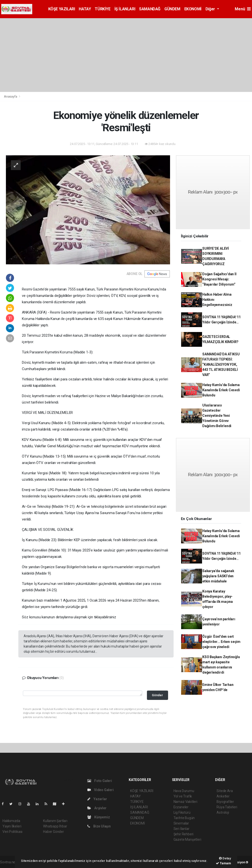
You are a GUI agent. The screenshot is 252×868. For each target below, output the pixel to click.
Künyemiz (99, 817)
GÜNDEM (172, 9)
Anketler (223, 796)
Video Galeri (100, 790)
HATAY (85, 9)
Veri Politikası (12, 832)
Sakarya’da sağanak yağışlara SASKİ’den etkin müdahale (218, 576)
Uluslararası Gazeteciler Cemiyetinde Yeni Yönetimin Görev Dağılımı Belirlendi (217, 416)
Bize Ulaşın (99, 826)
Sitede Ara (225, 791)
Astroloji (223, 812)
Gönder (157, 695)
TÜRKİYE (102, 9)
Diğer (211, 9)
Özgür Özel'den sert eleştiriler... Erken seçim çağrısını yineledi (221, 642)
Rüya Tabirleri (227, 807)
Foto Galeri (100, 781)
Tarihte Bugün (184, 818)
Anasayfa (11, 96)
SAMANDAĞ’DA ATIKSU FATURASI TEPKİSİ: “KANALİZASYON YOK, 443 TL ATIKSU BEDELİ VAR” (221, 364)
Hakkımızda (11, 821)
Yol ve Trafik (183, 796)
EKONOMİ (193, 9)
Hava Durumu (184, 791)
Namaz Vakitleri (185, 802)
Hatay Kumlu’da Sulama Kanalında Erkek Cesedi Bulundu (221, 390)
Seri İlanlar (181, 829)
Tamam (223, 863)
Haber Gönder (54, 832)
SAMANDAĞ (150, 9)
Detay (225, 858)
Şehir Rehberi (184, 834)
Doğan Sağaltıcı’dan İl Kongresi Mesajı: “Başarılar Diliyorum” (219, 279)
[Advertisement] (126, 55)
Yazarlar (97, 799)
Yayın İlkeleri (12, 826)
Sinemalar (181, 823)
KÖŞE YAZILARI (62, 9)
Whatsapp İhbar (55, 826)
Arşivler (97, 808)
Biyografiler (225, 802)
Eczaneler (181, 807)
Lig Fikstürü (182, 812)
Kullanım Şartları (55, 821)
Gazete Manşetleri (187, 839)
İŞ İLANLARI (125, 9)
